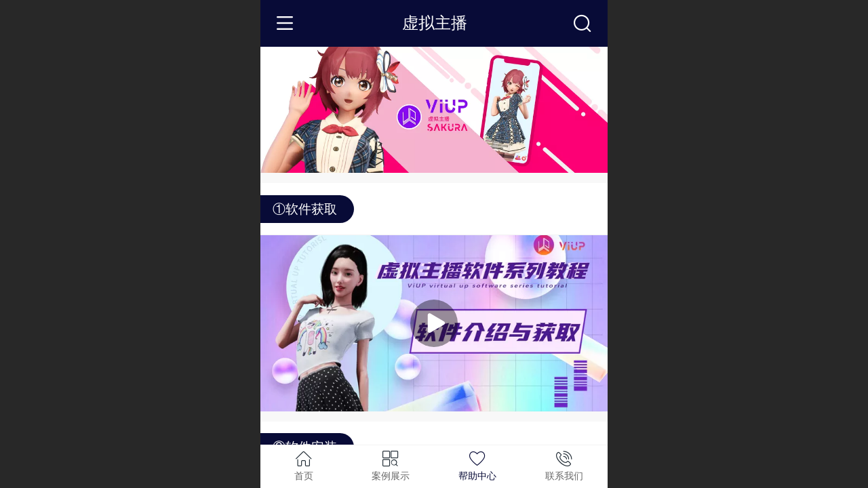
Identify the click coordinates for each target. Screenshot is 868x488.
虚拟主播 (435, 23)
